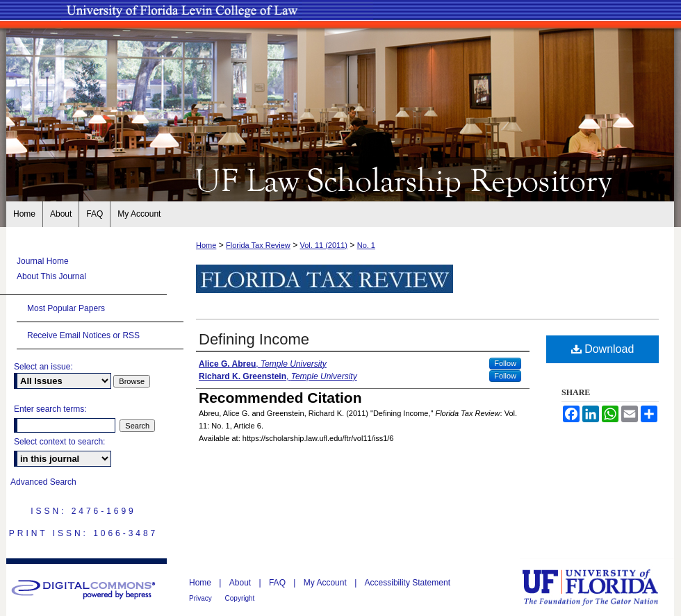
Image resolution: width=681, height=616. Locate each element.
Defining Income (254, 339)
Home (206, 245)
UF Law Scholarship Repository (340, 179)
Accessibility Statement (408, 583)
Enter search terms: (50, 409)
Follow (505, 363)
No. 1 (366, 245)
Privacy (202, 598)
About (241, 583)
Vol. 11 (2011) (323, 245)
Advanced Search (43, 482)
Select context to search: (59, 442)
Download (603, 349)
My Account (326, 583)
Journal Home (43, 261)
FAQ (278, 583)
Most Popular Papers (66, 308)
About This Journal (51, 276)
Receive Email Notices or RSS (83, 335)
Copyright (240, 598)
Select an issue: (43, 367)
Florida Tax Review (258, 245)
